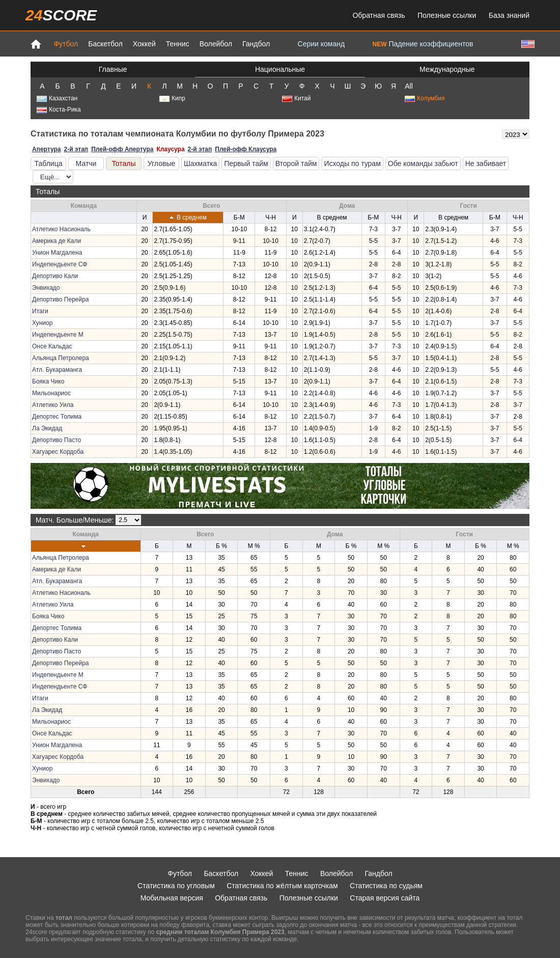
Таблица (49, 163)
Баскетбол (105, 44)
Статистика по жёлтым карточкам (282, 886)
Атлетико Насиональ (61, 229)
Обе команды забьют (423, 163)
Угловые (161, 163)
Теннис (178, 44)
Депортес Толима (57, 417)
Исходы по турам (352, 163)
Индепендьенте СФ (60, 264)
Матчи (86, 163)
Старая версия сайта (385, 898)
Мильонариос (51, 393)
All (409, 86)
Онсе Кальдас (52, 346)
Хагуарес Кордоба (58, 452)
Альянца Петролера (61, 358)
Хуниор (42, 323)
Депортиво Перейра (61, 299)
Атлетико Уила (53, 405)
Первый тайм (246, 163)
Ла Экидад (47, 428)
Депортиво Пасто (57, 440)
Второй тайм (296, 163)
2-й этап (76, 149)
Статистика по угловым (176, 886)
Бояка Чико (48, 381)
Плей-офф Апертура (122, 149)
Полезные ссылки (447, 15)
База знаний (509, 15)
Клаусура (170, 149)
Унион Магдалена (57, 253)
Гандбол (256, 44)
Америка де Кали (57, 241)
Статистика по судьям (386, 886)
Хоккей (144, 44)
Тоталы (123, 163)
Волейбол (216, 44)
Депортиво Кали (55, 276)
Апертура (46, 149)
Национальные (280, 69)
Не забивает (486, 163)
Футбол (66, 44)
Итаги (40, 311)
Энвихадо (46, 288)
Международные (447, 69)
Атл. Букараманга (57, 370)
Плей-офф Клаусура (246, 149)
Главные (113, 69)
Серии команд (321, 44)
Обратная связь (379, 15)
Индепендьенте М (58, 335)
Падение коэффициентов (423, 44)
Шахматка (200, 163)
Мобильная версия (172, 898)
